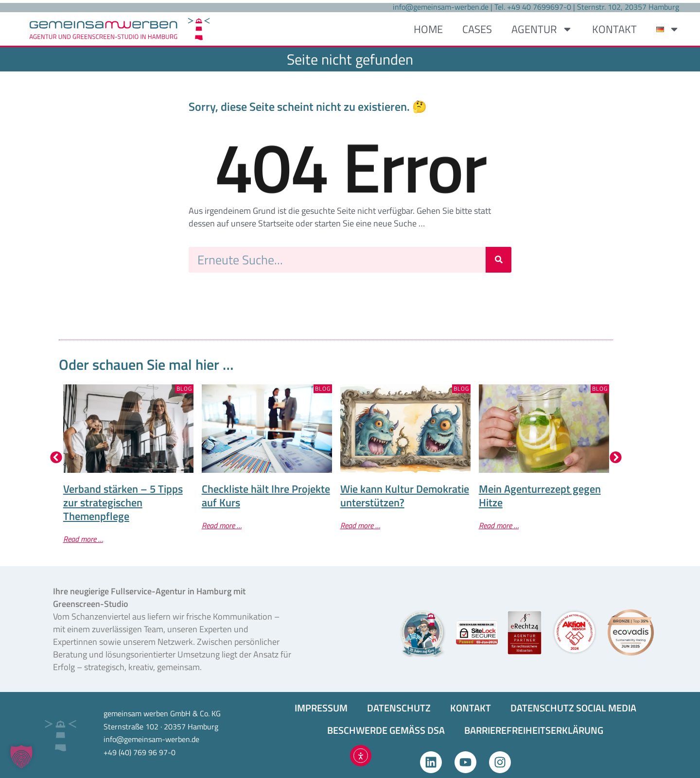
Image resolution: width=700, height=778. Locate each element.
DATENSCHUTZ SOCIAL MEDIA (573, 708)
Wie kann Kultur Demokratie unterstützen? (405, 496)
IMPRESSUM (321, 708)
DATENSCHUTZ (399, 708)
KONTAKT (614, 29)
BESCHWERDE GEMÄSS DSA (386, 730)
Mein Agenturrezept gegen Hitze (540, 496)
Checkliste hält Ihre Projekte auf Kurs (266, 496)
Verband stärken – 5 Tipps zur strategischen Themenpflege (123, 502)
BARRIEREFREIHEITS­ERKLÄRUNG (534, 730)
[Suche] (499, 260)
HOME (428, 29)
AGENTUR (542, 29)
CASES (477, 29)
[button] (56, 458)
